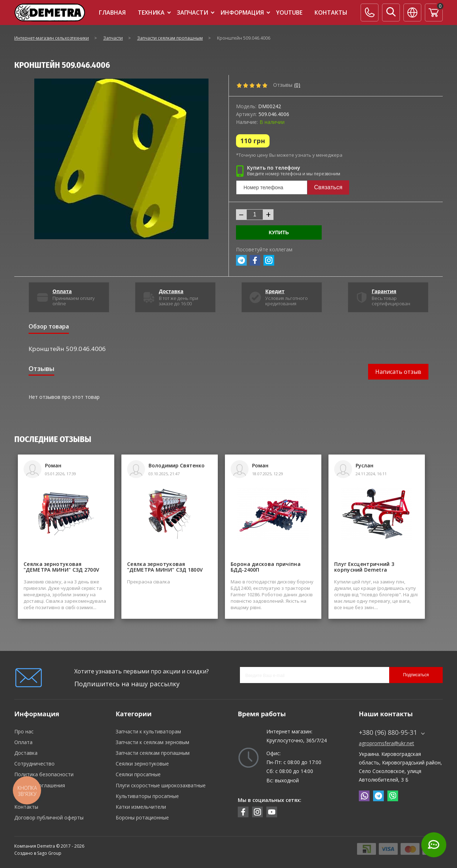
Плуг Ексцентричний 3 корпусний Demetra (364, 567)
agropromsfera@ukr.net (386, 743)
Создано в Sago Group (38, 853)
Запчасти (192, 12)
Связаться (328, 187)
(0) (297, 85)
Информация (242, 12)
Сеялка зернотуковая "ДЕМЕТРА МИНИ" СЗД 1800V (165, 567)
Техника (151, 12)
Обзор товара (49, 326)
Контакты (331, 12)
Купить (279, 232)
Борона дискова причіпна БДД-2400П (266, 567)
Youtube (289, 12)
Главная (112, 12)
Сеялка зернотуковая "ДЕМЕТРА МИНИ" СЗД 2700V (61, 567)
